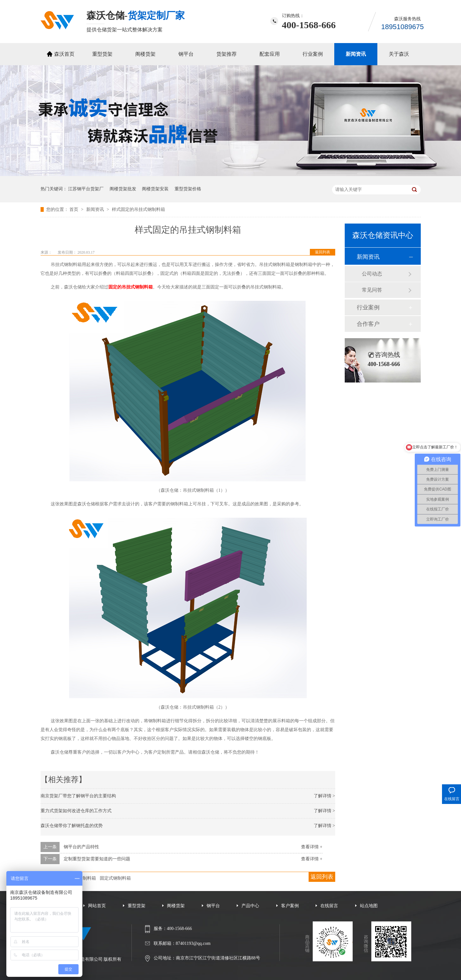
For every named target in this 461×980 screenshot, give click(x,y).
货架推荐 (227, 54)
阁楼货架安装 (155, 189)
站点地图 (369, 906)
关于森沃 (399, 54)
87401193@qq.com (193, 943)
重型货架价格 (188, 189)
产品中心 (250, 906)
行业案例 (313, 54)
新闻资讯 (356, 54)
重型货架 (102, 54)
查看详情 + (312, 847)
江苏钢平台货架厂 (86, 189)
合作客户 (368, 324)
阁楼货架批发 (123, 189)
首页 (74, 209)
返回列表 (323, 252)
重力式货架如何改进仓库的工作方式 (76, 811)
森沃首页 (64, 54)
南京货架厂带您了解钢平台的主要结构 (78, 796)
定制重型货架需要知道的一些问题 (97, 859)
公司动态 (372, 274)
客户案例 (290, 906)
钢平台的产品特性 (81, 847)
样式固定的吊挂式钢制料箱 (138, 209)
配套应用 (270, 54)
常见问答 (372, 290)
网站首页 (97, 906)
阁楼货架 (145, 54)
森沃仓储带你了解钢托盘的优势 (72, 826)
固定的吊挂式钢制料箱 (131, 287)
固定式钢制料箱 (115, 878)
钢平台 (186, 54)
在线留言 (329, 906)
